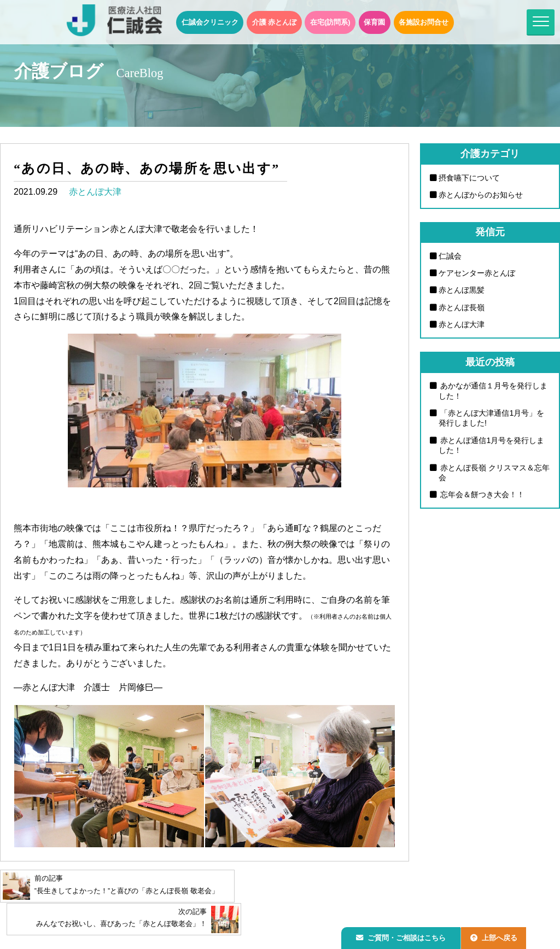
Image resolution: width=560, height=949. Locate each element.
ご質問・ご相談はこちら (403, 936)
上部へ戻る (499, 936)
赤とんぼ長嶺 (462, 308)
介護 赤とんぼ (275, 22)
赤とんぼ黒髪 (462, 290)
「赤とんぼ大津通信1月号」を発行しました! (492, 419)
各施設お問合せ (424, 22)
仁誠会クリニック (210, 22)
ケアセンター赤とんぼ (477, 273)
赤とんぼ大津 (95, 192)
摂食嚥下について (469, 178)
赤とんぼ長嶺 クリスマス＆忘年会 (491, 474)
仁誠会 (450, 256)
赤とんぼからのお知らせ (481, 195)
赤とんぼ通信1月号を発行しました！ (492, 447)
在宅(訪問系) (330, 22)
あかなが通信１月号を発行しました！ (493, 392)
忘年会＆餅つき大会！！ (482, 496)
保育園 (374, 22)
